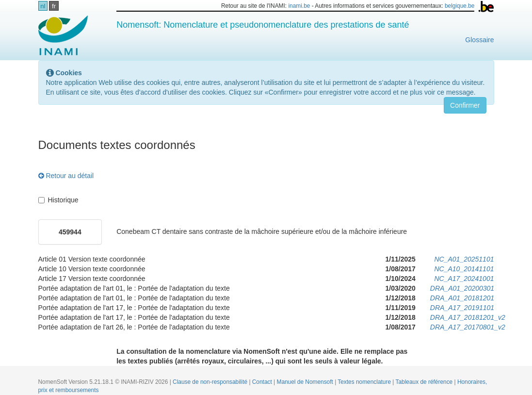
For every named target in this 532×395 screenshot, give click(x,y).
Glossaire (479, 40)
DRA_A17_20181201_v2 (468, 317)
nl (43, 6)
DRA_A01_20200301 (462, 288)
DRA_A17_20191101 (462, 308)
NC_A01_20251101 (464, 259)
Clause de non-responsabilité (211, 382)
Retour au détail (66, 176)
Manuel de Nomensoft (306, 382)
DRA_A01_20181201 (462, 298)
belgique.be (460, 6)
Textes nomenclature (365, 382)
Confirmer (465, 105)
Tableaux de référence (425, 382)
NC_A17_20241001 (464, 279)
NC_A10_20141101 (464, 269)
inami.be (299, 6)
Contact (263, 382)
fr (54, 6)
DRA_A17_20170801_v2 (468, 327)
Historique (58, 200)
